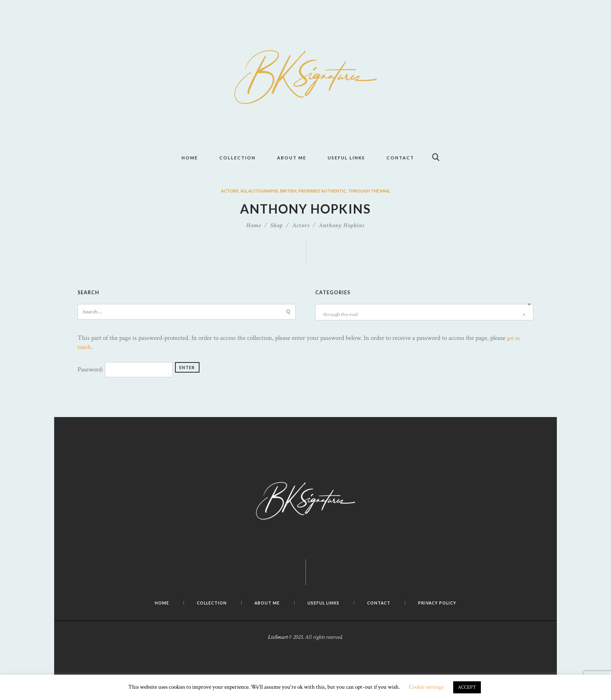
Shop (277, 240)
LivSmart (278, 651)
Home (254, 240)
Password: (125, 384)
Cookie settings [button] (426, 687)
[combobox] (424, 326)
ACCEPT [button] (467, 687)
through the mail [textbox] (423, 329)
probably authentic (325, 205)
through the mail (378, 205)
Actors (220, 205)
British (286, 205)
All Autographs (253, 205)
